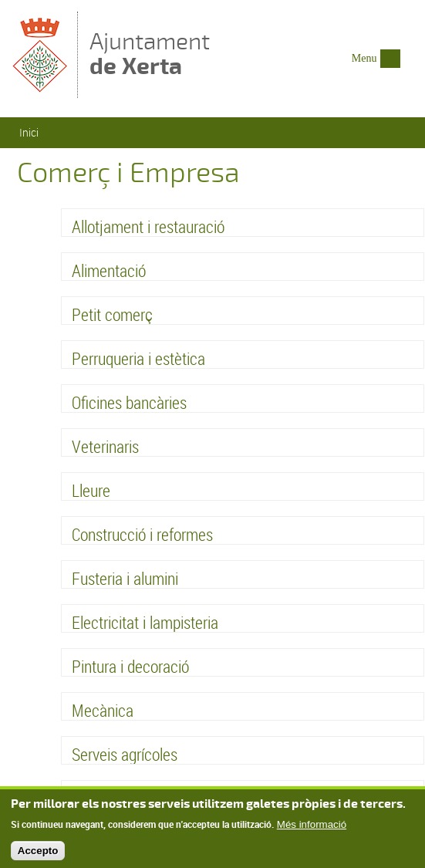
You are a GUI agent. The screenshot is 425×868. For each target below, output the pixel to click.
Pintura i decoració (130, 666)
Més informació (312, 827)
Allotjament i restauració (148, 226)
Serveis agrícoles (125, 754)
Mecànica (103, 710)
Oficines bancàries (129, 402)
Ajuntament (150, 54)
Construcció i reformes (142, 534)
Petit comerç (112, 314)
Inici (29, 132)
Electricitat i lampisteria (145, 622)
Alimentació (109, 270)
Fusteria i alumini (125, 578)
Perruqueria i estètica (138, 358)
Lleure (91, 490)
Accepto (38, 854)
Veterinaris (105, 446)
